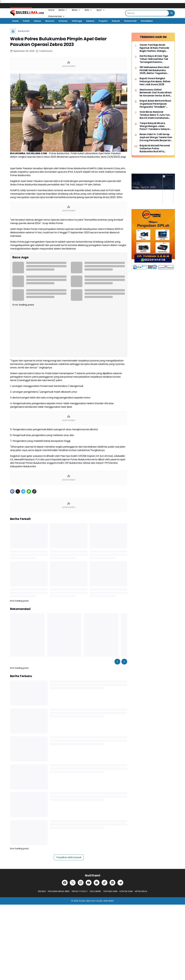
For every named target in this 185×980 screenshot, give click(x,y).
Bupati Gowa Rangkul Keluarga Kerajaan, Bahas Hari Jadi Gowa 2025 (155, 81)
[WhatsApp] (29, 491)
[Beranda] (13, 31)
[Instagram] (81, 883)
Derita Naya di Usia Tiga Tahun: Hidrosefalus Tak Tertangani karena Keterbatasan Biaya (154, 59)
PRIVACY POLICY (80, 891)
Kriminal (63, 21)
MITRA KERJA (141, 891)
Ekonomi (50, 21)
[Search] (147, 13)
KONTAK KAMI (126, 891)
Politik (26, 21)
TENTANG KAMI (110, 891)
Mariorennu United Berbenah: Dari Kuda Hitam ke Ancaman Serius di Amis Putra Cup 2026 (156, 93)
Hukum (37, 21)
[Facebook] (12, 491)
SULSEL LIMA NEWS (105, 901)
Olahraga (77, 21)
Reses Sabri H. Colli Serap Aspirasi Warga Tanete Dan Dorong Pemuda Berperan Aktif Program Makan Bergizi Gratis (156, 137)
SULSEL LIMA (85, 901)
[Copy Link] (34, 491)
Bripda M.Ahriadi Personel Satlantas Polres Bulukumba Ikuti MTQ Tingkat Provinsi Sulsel (155, 149)
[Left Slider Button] (117, 662)
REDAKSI (42, 891)
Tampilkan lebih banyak (69, 857)
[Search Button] (172, 13)
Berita (63, 10)
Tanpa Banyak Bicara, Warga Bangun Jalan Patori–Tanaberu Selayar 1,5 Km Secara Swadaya (155, 126)
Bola (89, 10)
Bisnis (76, 10)
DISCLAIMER (95, 891)
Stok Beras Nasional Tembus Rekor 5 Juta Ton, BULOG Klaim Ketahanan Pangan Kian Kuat (155, 115)
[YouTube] (89, 883)
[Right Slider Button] (124, 662)
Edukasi (90, 21)
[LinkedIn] (112, 883)
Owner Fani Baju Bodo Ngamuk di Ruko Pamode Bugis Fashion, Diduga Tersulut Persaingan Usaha (156, 48)
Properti (103, 21)
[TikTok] (104, 883)
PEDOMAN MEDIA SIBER (59, 891)
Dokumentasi (57, 16)
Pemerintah (130, 21)
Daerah (116, 21)
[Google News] (97, 883)
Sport (101, 10)
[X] (18, 491)
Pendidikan (147, 21)
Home (51, 10)
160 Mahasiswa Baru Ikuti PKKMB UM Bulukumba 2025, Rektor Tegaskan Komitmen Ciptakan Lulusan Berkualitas (154, 70)
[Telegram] (23, 491)
